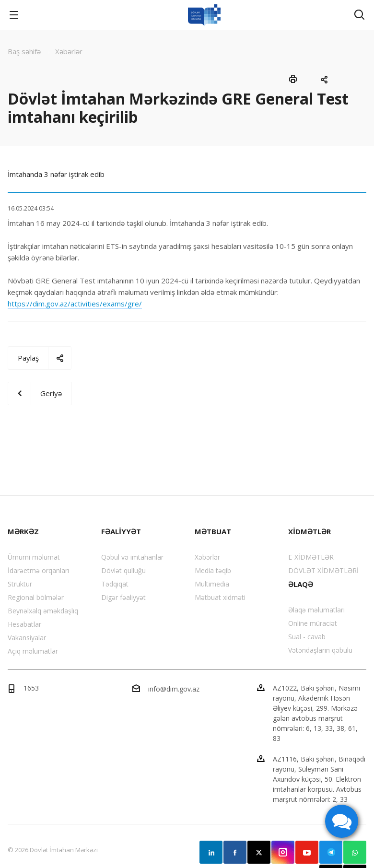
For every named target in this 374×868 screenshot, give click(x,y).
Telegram (331, 852)
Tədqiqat (115, 584)
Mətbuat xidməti (220, 597)
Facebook (235, 852)
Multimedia (212, 584)
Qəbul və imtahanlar (132, 557)
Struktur (20, 584)
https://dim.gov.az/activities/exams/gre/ (75, 304)
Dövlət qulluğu (123, 570)
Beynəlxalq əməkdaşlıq (43, 611)
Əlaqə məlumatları (316, 610)
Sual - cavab (307, 637)
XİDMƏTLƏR (310, 531)
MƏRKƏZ (23, 531)
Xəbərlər (207, 557)
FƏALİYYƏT (121, 531)
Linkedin (211, 852)
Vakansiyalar (27, 638)
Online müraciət (313, 623)
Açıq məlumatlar (33, 651)
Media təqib (213, 570)
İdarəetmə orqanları (38, 570)
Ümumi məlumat (34, 557)
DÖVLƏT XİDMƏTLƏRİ (323, 570)
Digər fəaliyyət (123, 597)
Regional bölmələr (36, 597)
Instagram (283, 852)
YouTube (307, 852)
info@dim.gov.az (174, 689)
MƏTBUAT (213, 531)
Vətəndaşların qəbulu (320, 650)
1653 (31, 688)
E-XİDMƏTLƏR (311, 557)
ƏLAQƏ (301, 584)
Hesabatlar (24, 624)
